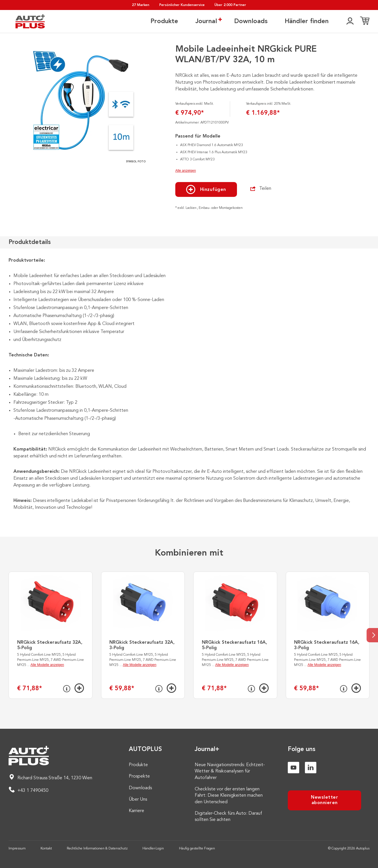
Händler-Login (153, 849)
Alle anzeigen (186, 171)
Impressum (17, 849)
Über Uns (138, 800)
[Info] (67, 689)
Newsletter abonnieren (324, 800)
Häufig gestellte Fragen (197, 849)
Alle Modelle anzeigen (47, 665)
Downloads (251, 21)
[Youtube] (293, 768)
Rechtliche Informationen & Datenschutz (97, 849)
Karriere (136, 811)
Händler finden (307, 21)
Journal (206, 21)
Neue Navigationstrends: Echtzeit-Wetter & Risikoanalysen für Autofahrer (230, 771)
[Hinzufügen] (79, 688)
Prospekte (139, 776)
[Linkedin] (311, 768)
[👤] (350, 21)
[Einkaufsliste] (365, 21)
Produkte (164, 21)
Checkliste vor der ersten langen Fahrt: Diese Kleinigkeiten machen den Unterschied (229, 796)
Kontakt (46, 849)
